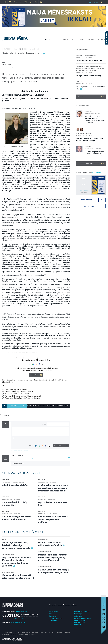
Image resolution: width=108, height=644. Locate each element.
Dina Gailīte (80, 82)
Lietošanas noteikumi (83, 618)
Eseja (4, 539)
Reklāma (52, 616)
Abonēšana (53, 612)
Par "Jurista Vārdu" (82, 612)
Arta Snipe (7, 65)
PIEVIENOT (58, 446)
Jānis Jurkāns (81, 133)
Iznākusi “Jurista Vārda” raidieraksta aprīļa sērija (50, 544)
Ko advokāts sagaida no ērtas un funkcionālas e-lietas (17, 518)
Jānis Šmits (85, 71)
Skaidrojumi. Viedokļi (31, 49)
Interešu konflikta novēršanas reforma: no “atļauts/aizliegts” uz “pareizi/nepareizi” (53, 557)
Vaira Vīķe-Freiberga (92, 66)
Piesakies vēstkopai (91, 206)
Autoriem (78, 616)
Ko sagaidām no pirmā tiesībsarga (89, 76)
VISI (37, 473)
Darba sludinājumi (56, 618)
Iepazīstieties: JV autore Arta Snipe (53, 504)
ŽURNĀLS (48, 40)
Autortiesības (80, 620)
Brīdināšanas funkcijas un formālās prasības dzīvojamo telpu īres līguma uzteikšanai (95, 119)
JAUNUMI (92, 40)
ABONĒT (34, 375)
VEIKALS (57, 40)
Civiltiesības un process (91, 164)
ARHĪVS (101, 40)
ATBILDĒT (65, 458)
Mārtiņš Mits (93, 71)
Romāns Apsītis (81, 55)
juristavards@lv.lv (18, 622)
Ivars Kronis (88, 111)
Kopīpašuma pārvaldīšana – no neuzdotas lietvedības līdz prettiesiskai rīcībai (95, 154)
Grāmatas (53, 620)
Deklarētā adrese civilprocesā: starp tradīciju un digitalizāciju (89, 139)
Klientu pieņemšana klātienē (14, 618)
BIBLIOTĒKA (68, 40)
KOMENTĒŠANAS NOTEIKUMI (19, 451)
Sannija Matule (91, 55)
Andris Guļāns (86, 68)
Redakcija (78, 614)
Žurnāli (52, 614)
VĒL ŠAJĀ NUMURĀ (83, 50)
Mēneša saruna (43, 539)
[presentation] (58, 440)
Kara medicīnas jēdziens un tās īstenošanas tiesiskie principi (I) (18, 577)
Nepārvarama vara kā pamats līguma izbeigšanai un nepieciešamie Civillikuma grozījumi (17, 562)
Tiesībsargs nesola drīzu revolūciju (89, 60)
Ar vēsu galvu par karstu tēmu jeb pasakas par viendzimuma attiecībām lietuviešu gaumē (53, 488)
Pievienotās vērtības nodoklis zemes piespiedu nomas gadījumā (53, 519)
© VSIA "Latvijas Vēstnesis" (60, 632)
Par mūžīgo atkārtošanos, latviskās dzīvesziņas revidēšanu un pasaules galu (16, 545)
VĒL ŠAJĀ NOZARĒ (83, 106)
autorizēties (94, 2)
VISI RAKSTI (91, 97)
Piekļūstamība (80, 622)
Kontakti (78, 625)
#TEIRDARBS (80, 40)
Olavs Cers (88, 146)
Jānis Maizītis (95, 68)
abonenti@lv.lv (22, 612)
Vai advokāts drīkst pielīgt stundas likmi (15, 504)
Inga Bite (88, 133)
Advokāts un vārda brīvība (15, 485)
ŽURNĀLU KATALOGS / (89, 172)
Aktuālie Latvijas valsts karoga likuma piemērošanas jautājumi (54, 571)
